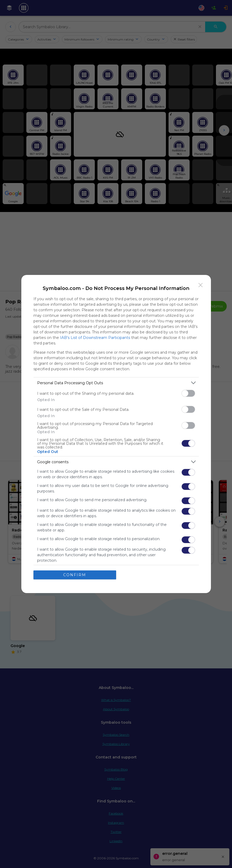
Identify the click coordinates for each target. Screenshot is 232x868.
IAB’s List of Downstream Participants (95, 338)
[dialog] (116, 434)
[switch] (188, 393)
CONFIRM (75, 575)
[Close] (201, 285)
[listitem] (116, 383)
